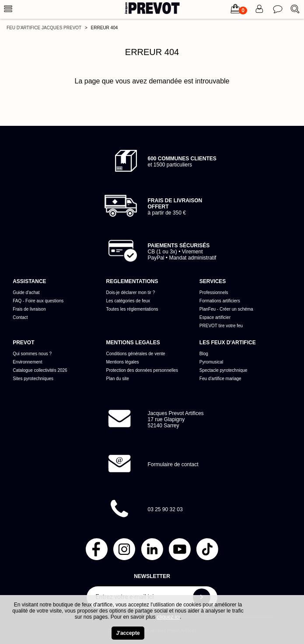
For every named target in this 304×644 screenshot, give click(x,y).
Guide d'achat (26, 293)
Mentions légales (123, 362)
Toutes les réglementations (132, 309)
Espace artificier (215, 317)
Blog (204, 354)
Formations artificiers (220, 301)
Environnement (27, 362)
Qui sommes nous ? (32, 354)
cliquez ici (168, 617)
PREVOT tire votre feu (221, 326)
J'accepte (128, 633)
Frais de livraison (29, 309)
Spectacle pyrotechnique (224, 370)
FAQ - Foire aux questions (38, 301)
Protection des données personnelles (142, 370)
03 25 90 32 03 (165, 509)
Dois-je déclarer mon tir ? (131, 293)
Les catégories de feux (128, 301)
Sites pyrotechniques (33, 379)
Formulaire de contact (173, 464)
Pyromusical (211, 362)
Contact (20, 317)
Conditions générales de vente (136, 354)
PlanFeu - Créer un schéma (226, 309)
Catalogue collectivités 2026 (40, 370)
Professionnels (214, 293)
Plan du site (118, 379)
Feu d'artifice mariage (220, 379)
